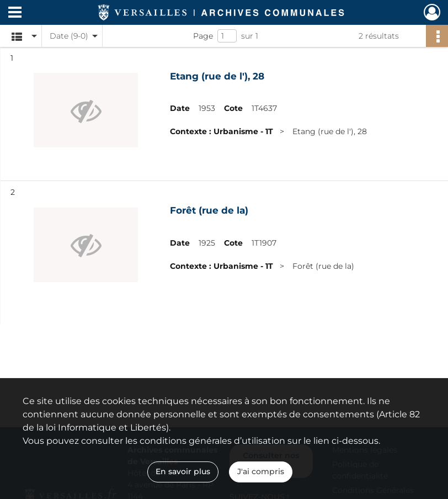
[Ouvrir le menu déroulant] (15, 13)
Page (203, 36)
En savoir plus (183, 471)
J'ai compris (261, 471)
